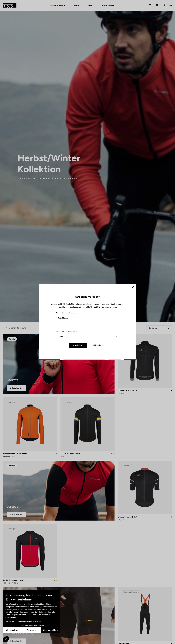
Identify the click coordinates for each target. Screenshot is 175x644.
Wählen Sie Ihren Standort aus (67, 313)
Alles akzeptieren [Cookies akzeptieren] (31, 630)
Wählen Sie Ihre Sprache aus (66, 332)
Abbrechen (98, 345)
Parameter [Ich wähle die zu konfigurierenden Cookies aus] (11, 630)
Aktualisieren (78, 345)
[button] (6, 639)
